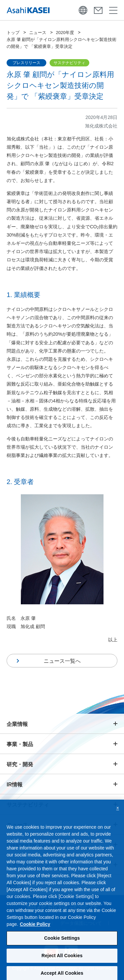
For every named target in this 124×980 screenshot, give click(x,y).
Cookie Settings (62, 941)
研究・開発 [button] (20, 764)
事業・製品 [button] (20, 744)
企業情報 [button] (17, 724)
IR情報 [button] (15, 785)
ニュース (38, 33)
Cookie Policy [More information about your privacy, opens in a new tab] (35, 927)
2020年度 (65, 33)
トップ (13, 33)
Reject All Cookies (62, 958)
